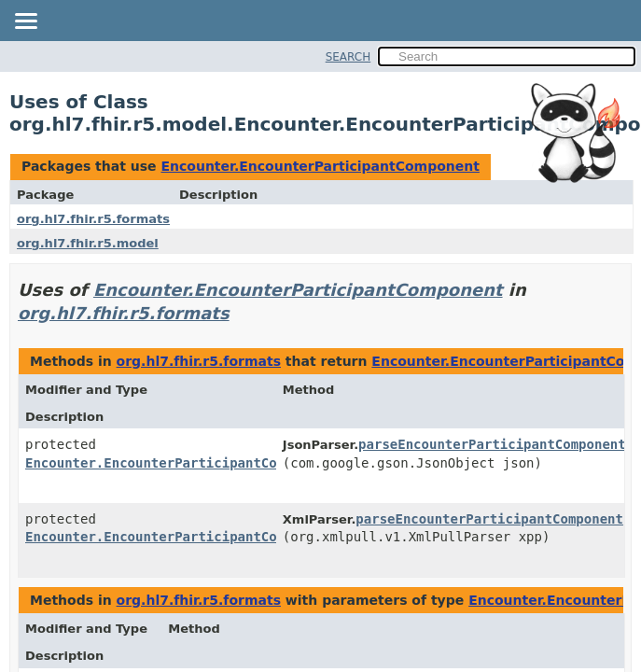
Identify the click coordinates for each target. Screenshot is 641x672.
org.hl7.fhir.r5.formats (93, 219)
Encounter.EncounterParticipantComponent (320, 166)
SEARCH (348, 57)
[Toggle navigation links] (25, 22)
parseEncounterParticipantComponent (492, 444)
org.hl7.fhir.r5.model (88, 243)
